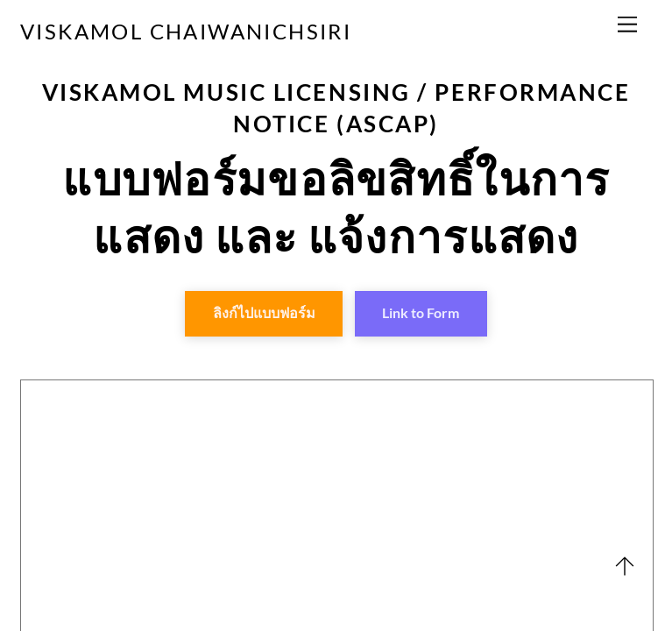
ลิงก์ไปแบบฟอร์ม (264, 312)
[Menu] (627, 24)
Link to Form (421, 312)
